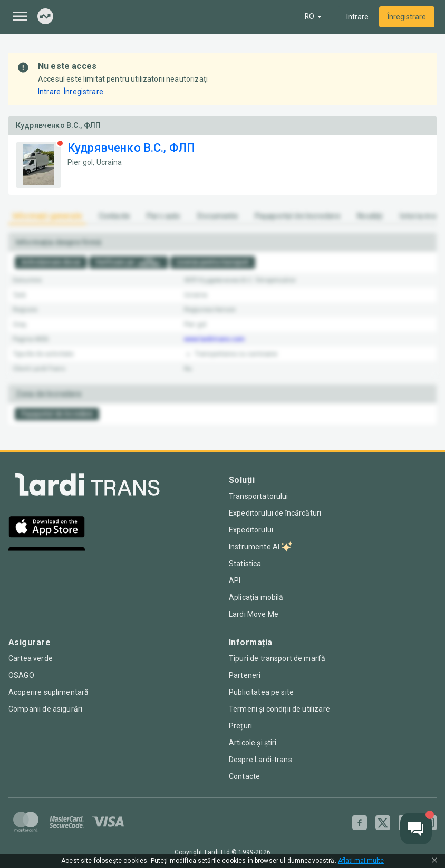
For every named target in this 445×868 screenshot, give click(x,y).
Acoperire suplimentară (48, 692)
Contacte (244, 776)
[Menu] (20, 16)
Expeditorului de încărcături (274, 513)
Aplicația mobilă (255, 597)
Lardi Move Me (254, 614)
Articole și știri (252, 743)
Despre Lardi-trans (260, 759)
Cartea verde (31, 658)
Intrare (357, 17)
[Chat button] (416, 828)
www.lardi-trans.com (215, 339)
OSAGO (21, 675)
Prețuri (240, 726)
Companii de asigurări (45, 709)
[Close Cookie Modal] (434, 861)
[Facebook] (360, 823)
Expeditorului (251, 530)
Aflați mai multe (360, 861)
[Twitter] (383, 823)
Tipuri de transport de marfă (277, 658)
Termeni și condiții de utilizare (279, 709)
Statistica (245, 564)
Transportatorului (259, 496)
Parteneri (245, 675)
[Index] (45, 17)
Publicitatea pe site (261, 692)
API (235, 580)
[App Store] (47, 528)
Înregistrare (407, 17)
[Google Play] (47, 559)
